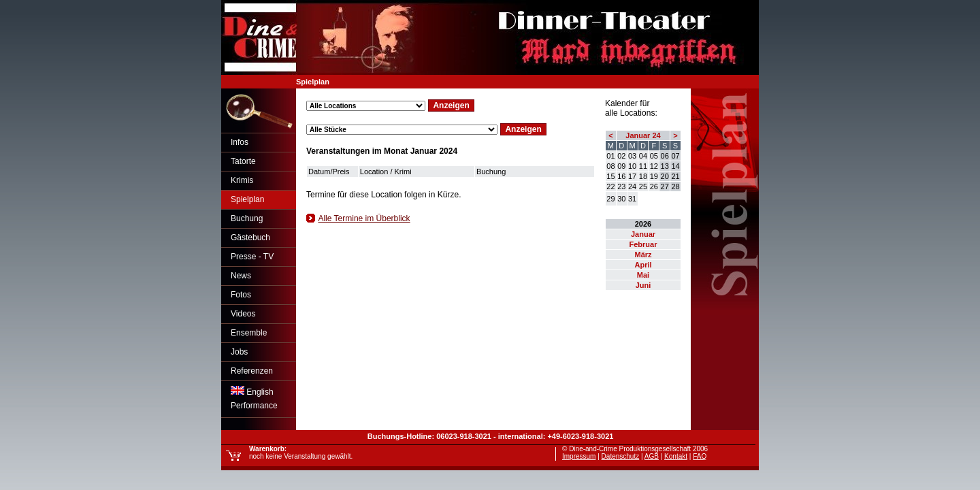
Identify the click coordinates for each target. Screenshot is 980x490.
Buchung (247, 218)
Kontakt (676, 456)
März (643, 255)
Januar (643, 234)
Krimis (242, 180)
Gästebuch (250, 238)
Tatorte (243, 161)
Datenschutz (621, 456)
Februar (643, 244)
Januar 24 (643, 135)
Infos (240, 142)
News (241, 276)
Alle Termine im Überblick (364, 218)
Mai (643, 275)
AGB (652, 456)
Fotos (241, 295)
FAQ (700, 456)
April (643, 265)
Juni (643, 285)
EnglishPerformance (254, 398)
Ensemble (249, 333)
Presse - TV (252, 257)
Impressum (579, 456)
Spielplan (247, 199)
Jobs (239, 352)
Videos (243, 314)
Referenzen (252, 371)
